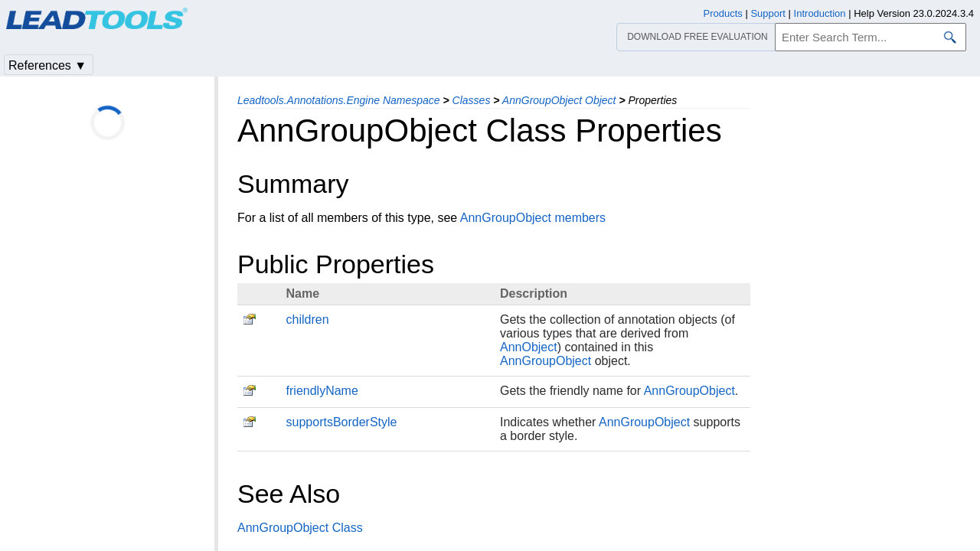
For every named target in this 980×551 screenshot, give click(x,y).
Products (723, 13)
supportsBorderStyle (342, 422)
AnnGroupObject (546, 361)
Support (768, 13)
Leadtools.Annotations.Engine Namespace (339, 100)
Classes (472, 100)
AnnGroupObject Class (300, 528)
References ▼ (47, 65)
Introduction (820, 13)
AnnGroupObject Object (559, 100)
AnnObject (529, 347)
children (308, 320)
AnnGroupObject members (533, 218)
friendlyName (322, 391)
